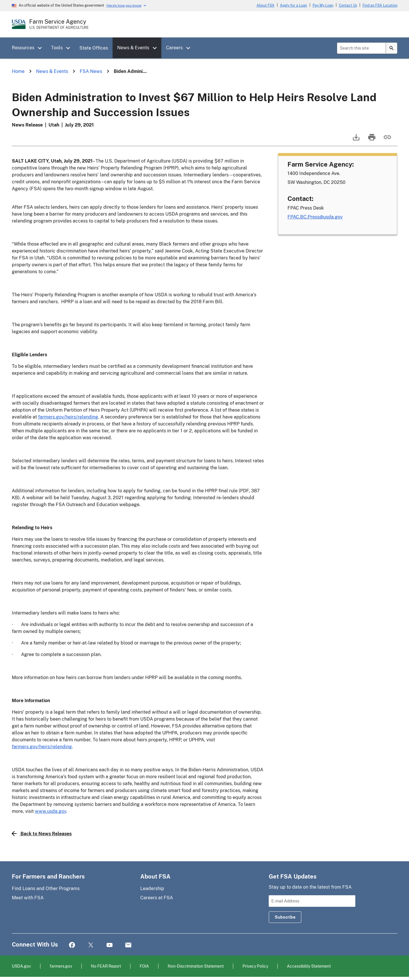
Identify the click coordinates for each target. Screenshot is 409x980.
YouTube (110, 945)
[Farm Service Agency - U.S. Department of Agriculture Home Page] (59, 24)
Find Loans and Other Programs (46, 888)
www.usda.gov (51, 811)
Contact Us (348, 5)
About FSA (266, 5)
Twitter (91, 945)
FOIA (144, 966)
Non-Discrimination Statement (196, 966)
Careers (174, 48)
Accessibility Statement (309, 966)
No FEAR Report (106, 966)
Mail (128, 945)
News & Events (133, 48)
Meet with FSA (28, 898)
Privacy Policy (255, 966)
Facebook (72, 945)
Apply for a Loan (294, 5)
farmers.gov (61, 966)
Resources (23, 48)
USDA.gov (21, 966)
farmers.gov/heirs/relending (68, 417)
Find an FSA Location (380, 5)
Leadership (152, 888)
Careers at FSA (157, 898)
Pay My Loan (323, 5)
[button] (42, 48)
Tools (57, 48)
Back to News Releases (42, 834)
